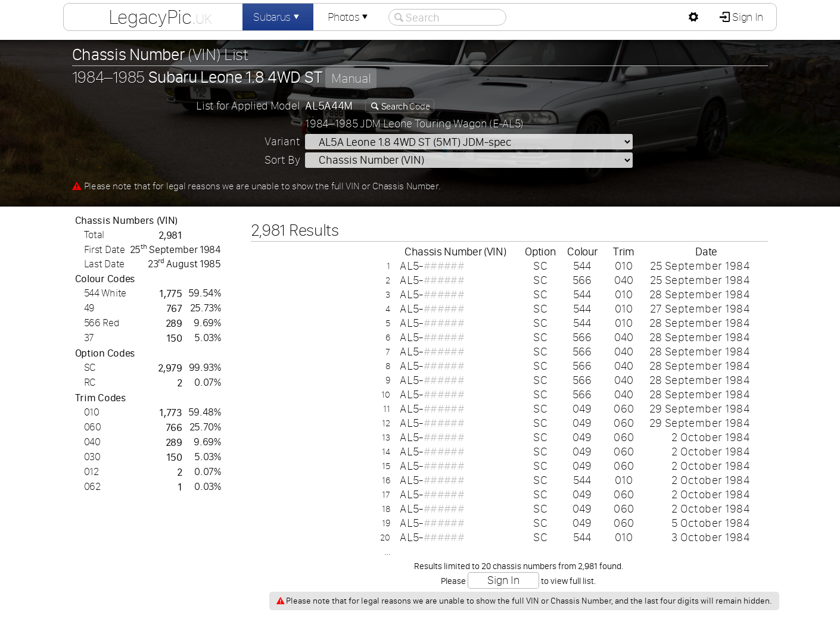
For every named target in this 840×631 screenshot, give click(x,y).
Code (405, 106)
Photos (349, 17)
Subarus (278, 17)
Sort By (282, 160)
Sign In (747, 17)
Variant (282, 141)
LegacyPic (160, 17)
